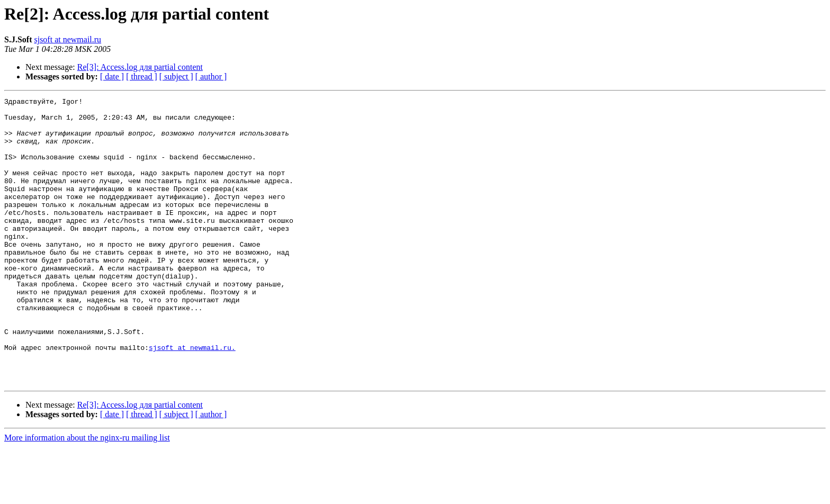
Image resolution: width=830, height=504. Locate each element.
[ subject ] (176, 76)
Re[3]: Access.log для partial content (140, 67)
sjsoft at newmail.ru (67, 39)
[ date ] (112, 76)
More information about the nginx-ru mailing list (87, 495)
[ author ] (211, 76)
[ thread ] (142, 76)
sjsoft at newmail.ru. (192, 398)
